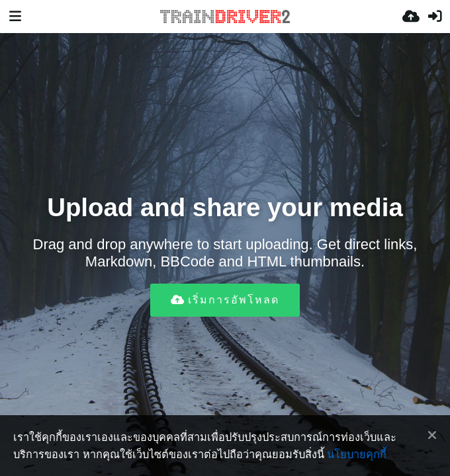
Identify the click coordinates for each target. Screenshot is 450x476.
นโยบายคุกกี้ (357, 454)
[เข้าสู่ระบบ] (435, 17)
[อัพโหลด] (411, 17)
